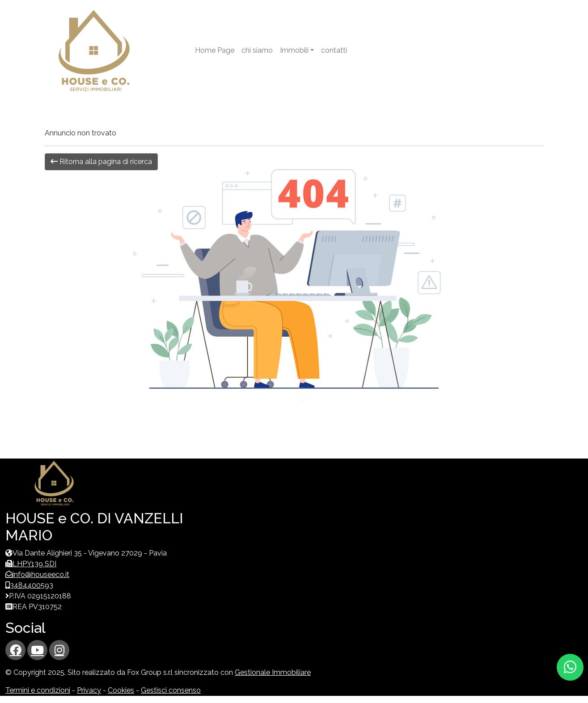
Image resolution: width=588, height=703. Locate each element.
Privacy (89, 690)
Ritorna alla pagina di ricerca (101, 162)
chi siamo (257, 50)
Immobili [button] (294, 50)
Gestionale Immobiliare (273, 672)
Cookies (121, 690)
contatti (334, 50)
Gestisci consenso (171, 690)
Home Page (215, 50)
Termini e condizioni (38, 690)
